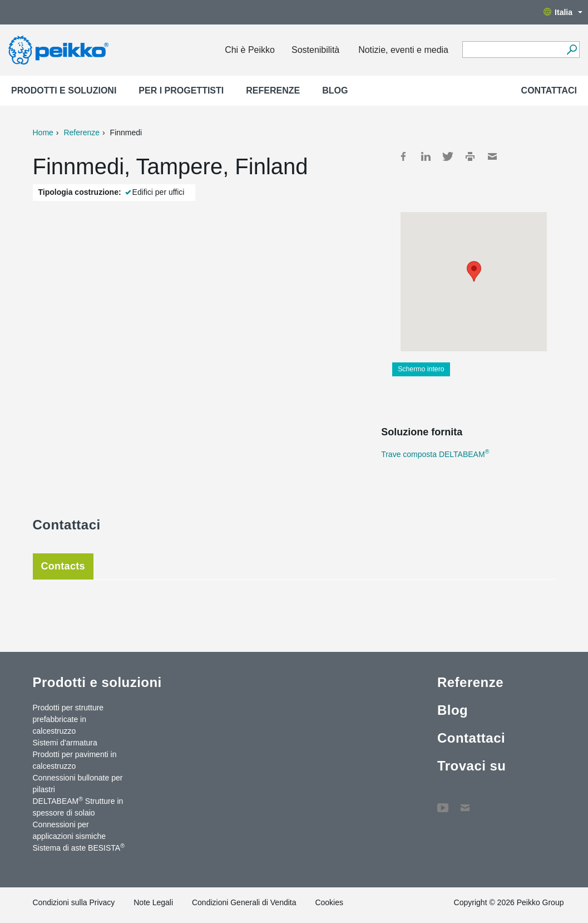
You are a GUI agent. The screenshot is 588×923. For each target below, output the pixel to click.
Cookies (329, 902)
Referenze (273, 90)
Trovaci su (472, 766)
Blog (335, 90)
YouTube (443, 802)
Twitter (448, 156)
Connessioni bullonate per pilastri (78, 784)
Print (470, 156)
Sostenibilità (315, 50)
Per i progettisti (181, 90)
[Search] (572, 50)
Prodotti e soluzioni (64, 90)
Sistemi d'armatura (65, 743)
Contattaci (549, 90)
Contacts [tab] (63, 566)
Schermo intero (421, 369)
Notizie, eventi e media (403, 50)
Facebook (403, 156)
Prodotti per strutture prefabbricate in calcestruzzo (68, 719)
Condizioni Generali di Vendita (244, 902)
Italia (563, 12)
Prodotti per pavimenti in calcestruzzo (75, 760)
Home (43, 132)
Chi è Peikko (250, 50)
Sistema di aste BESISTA (79, 847)
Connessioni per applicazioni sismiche (70, 830)
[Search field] (513, 50)
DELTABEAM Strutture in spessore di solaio (78, 806)
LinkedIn (426, 156)
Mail (492, 156)
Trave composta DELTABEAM (435, 454)
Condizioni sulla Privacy (74, 902)
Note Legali (153, 902)
